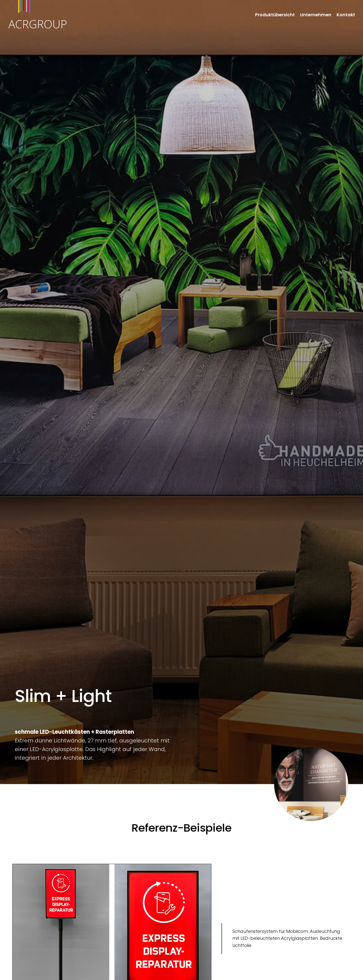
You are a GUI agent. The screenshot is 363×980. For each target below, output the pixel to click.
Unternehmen (316, 15)
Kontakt (346, 15)
